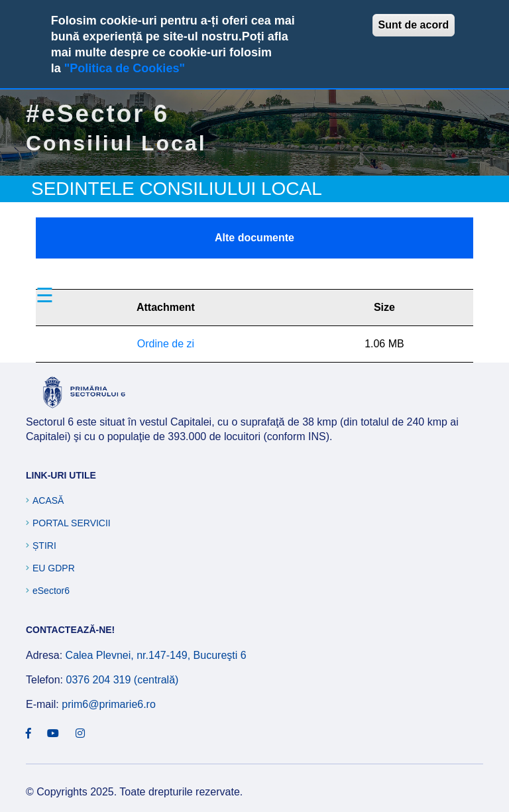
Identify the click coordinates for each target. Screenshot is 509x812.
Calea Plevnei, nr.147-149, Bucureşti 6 (156, 655)
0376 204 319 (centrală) (122, 680)
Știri (44, 546)
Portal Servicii (72, 523)
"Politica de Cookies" (125, 68)
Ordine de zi (166, 344)
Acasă (48, 500)
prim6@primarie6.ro (109, 704)
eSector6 (51, 591)
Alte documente (254, 238)
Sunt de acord (414, 25)
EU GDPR (54, 568)
